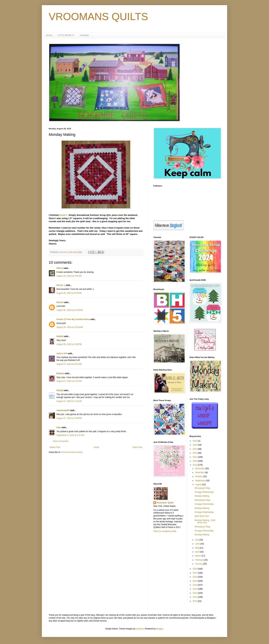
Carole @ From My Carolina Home (73, 319)
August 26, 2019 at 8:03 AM (69, 293)
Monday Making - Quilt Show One (205, 521)
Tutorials (84, 35)
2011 (195, 597)
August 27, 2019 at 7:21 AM (69, 401)
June (198, 544)
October (199, 476)
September (200, 481)
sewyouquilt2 (63, 410)
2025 (195, 441)
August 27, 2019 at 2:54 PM (69, 418)
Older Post (137, 447)
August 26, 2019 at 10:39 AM (70, 310)
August (199, 485)
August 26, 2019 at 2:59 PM (69, 344)
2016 (195, 577)
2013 (195, 589)
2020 (195, 461)
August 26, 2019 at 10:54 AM (70, 327)
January (199, 564)
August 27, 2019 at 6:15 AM (69, 381)
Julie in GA (62, 354)
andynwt (140, 629)
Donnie (60, 302)
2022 (195, 453)
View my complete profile (165, 531)
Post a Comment (61, 441)
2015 (195, 581)
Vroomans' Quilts (165, 503)
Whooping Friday (202, 488)
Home (49, 35)
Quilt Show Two (202, 516)
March (198, 556)
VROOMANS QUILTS (98, 17)
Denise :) (61, 285)
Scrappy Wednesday (204, 492)
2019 (195, 465)
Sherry (60, 268)
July (197, 540)
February (199, 560)
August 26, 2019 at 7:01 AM (69, 276)
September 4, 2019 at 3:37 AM (70, 435)
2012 (195, 593)
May (197, 548)
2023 (195, 449)
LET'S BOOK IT (66, 35)
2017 (195, 573)
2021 (195, 457)
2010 (195, 601)
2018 (195, 569)
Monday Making (202, 496)
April (197, 552)
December (200, 469)
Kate (59, 428)
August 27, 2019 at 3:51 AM (69, 364)
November (200, 472)
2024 (195, 445)
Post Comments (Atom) (72, 452)
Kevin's (63, 215)
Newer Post (55, 447)
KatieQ (60, 390)
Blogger (160, 629)
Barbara (60, 373)
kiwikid (60, 336)
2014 (195, 585)
